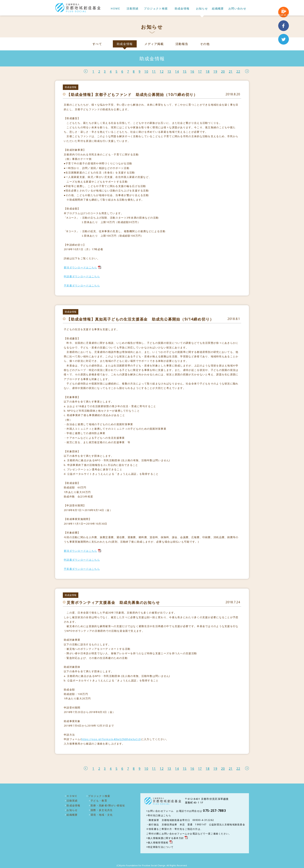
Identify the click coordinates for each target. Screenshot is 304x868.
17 (200, 72)
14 (177, 72)
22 (238, 72)
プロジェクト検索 (156, 9)
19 (215, 72)
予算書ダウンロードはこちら (82, 285)
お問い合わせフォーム (161, 811)
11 (154, 72)
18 (208, 72)
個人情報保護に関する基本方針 (166, 838)
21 (231, 72)
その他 (205, 44)
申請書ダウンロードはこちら (82, 276)
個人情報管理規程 (158, 843)
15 (185, 72)
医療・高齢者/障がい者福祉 (108, 805)
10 (146, 72)
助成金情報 (182, 9)
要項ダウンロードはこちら (80, 267)
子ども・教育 (99, 801)
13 (169, 72)
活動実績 (133, 9)
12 (162, 72)
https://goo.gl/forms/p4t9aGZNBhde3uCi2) (111, 739)
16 (192, 72)
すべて (97, 44)
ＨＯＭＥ (115, 9)
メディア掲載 (154, 44)
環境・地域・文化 (102, 815)
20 (223, 72)
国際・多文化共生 (102, 810)
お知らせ (202, 9)
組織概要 (218, 9)
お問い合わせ (237, 9)
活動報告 (182, 44)
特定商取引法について (161, 847)
